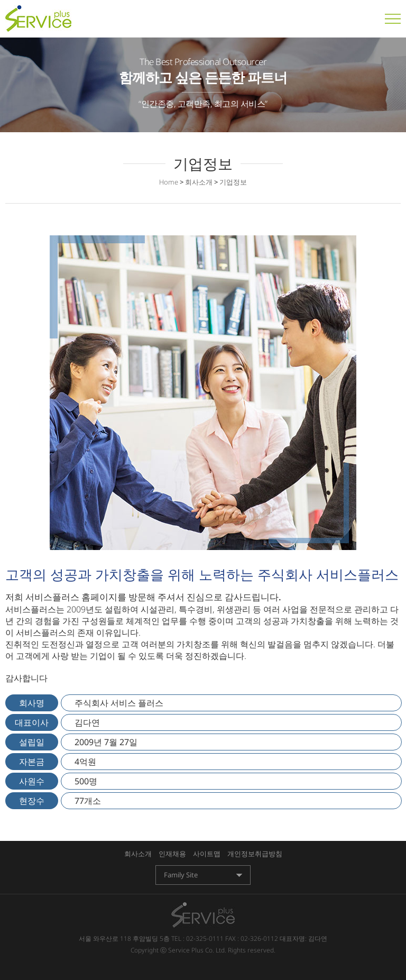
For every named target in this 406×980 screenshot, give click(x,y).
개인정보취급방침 (255, 854)
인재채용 (172, 854)
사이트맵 (207, 854)
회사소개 (138, 854)
